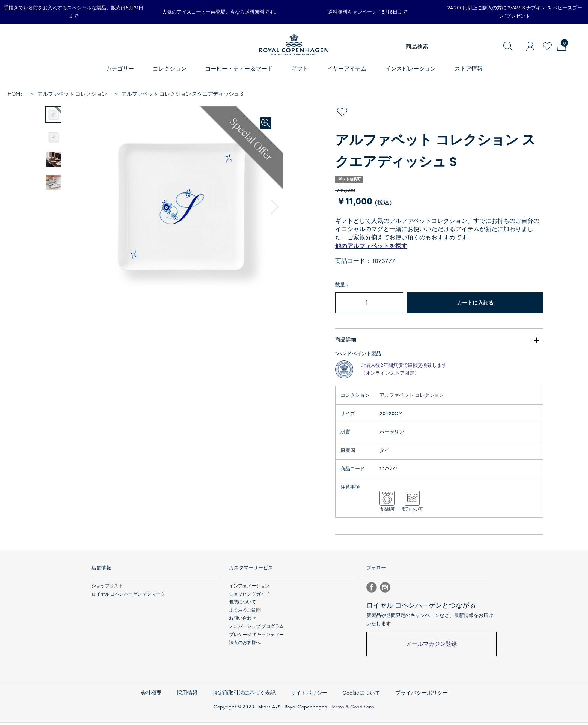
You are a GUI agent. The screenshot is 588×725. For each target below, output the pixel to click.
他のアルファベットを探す (371, 246)
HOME (15, 94)
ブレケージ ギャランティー (256, 637)
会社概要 (151, 696)
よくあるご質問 (245, 613)
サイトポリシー (309, 696)
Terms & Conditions (352, 710)
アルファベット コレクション (72, 94)
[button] (275, 207)
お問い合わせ (243, 621)
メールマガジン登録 (431, 647)
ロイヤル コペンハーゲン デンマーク (128, 597)
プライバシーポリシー (421, 696)
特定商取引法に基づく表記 (244, 696)
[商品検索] (458, 47)
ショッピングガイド (249, 597)
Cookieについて (361, 696)
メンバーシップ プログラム (256, 629)
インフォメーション (249, 589)
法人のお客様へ (245, 645)
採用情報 (187, 696)
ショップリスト (107, 589)
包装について (243, 605)
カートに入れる (475, 303)
